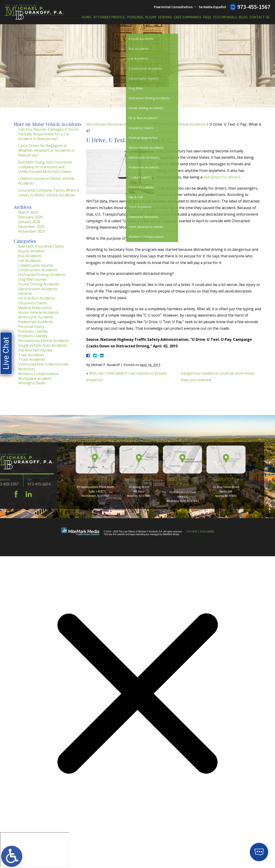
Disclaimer (207, 531)
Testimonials (225, 17)
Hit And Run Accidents (37, 298)
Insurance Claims (33, 303)
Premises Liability (33, 331)
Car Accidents (29, 261)
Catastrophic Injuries (36, 265)
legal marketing (137, 534)
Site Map (192, 531)
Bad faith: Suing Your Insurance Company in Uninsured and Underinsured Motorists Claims (45, 167)
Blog (243, 17)
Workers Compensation (38, 374)
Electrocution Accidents (38, 289)
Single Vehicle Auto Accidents (43, 345)
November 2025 (32, 231)
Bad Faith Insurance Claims (41, 246)
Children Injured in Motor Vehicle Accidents (46, 181)
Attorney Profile (109, 17)
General (25, 293)
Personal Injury (142, 17)
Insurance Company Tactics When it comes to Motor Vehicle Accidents (49, 193)
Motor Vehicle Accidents (185, 124)
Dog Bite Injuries (33, 279)
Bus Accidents (30, 256)
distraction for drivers (222, 177)
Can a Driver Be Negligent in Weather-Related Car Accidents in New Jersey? (46, 150)
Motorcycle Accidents (36, 317)
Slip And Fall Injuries (35, 350)
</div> (34, 850)
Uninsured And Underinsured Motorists (43, 367)
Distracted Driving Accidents (42, 275)
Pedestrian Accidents (36, 322)
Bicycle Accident (31, 251)
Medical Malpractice (35, 308)
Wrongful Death (32, 383)
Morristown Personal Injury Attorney (118, 124)
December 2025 (31, 227)
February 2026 (30, 217)
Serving (165, 17)
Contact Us (259, 17)
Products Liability (33, 336)
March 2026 (28, 212)
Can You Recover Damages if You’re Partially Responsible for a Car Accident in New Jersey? (48, 134)
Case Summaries (188, 17)
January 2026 (29, 222)
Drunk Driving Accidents (39, 284)
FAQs (207, 17)
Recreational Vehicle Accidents (44, 341)
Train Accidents (31, 355)
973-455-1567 (254, 7)
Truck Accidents (32, 359)
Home (87, 17)
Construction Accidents (38, 270)
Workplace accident (35, 378)
